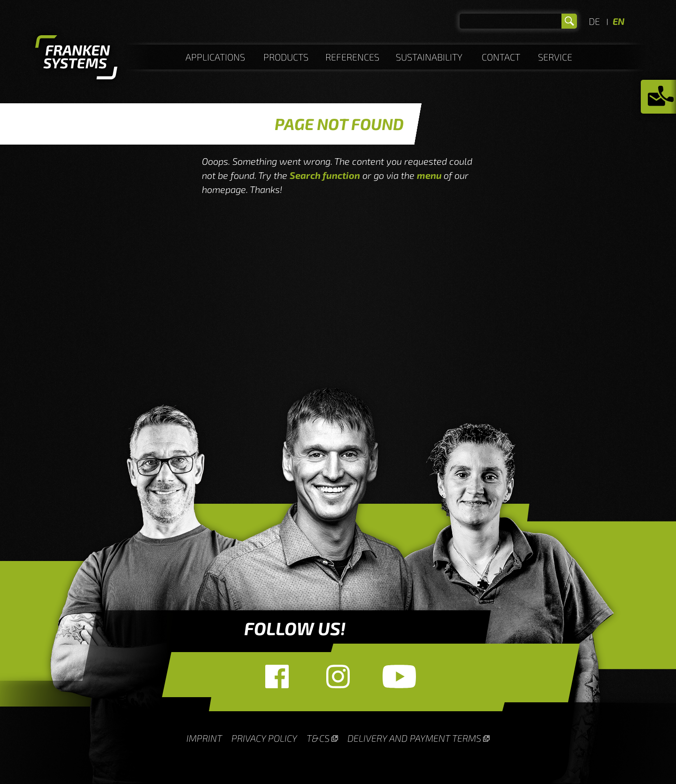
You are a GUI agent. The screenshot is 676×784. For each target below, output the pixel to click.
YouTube (399, 676)
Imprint (204, 738)
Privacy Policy (264, 738)
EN (618, 21)
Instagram (338, 676)
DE (594, 21)
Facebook (277, 676)
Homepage (76, 59)
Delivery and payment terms (414, 738)
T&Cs (318, 738)
